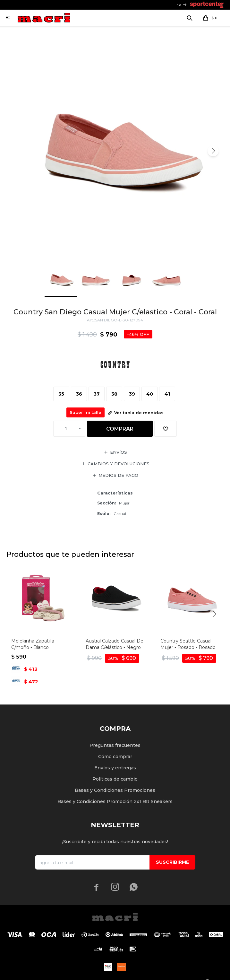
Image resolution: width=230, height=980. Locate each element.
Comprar (120, 429)
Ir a (178, 5)
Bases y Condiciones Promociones (115, 790)
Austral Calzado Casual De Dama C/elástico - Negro (115, 644)
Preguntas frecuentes (115, 745)
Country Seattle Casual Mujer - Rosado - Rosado (188, 644)
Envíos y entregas (115, 768)
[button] (213, 151)
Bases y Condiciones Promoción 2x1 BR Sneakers (115, 801)
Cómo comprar (115, 757)
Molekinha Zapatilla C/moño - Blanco (33, 644)
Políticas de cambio (115, 779)
